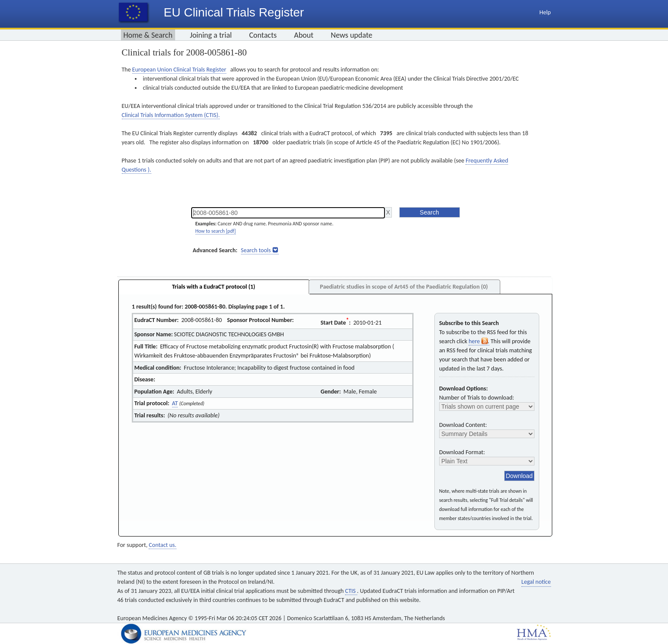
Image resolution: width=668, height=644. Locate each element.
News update (352, 35)
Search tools (256, 250)
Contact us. (162, 545)
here (479, 341)
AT (175, 403)
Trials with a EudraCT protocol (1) (214, 287)
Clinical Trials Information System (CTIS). (171, 115)
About (304, 35)
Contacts (263, 35)
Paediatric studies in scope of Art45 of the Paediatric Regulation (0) (404, 287)
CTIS (351, 591)
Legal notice (536, 582)
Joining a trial (211, 35)
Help (545, 12)
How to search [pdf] (216, 231)
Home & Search (148, 35)
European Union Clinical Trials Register (179, 70)
